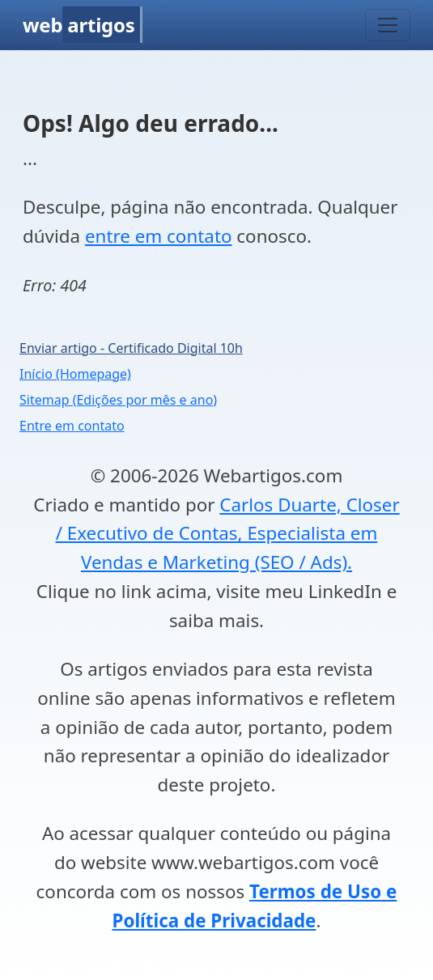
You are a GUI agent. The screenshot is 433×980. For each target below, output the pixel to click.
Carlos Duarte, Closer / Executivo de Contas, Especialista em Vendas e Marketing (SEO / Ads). (228, 534)
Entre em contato (72, 426)
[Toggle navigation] (388, 25)
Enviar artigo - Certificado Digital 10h (131, 348)
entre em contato (159, 236)
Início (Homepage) (75, 374)
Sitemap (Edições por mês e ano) (118, 400)
